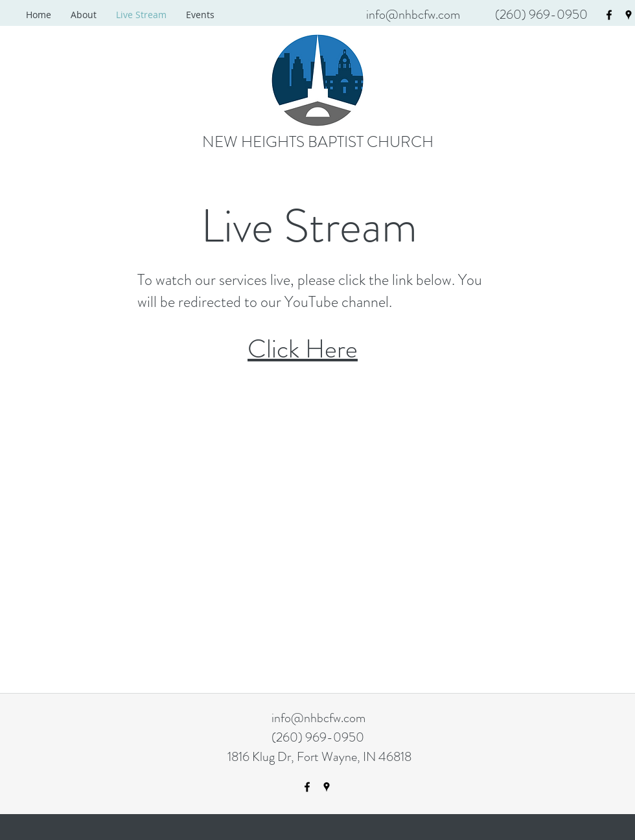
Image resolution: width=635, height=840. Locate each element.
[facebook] (609, 15)
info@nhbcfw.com (413, 15)
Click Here (303, 349)
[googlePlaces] (629, 15)
